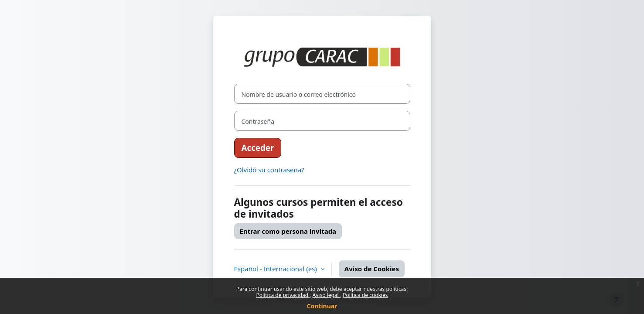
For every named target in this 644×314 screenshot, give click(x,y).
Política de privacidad (283, 295)
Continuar (322, 306)
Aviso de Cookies (372, 269)
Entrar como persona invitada (288, 231)
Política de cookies (365, 295)
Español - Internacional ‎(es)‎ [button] (276, 269)
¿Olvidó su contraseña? (269, 170)
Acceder (258, 148)
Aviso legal (326, 295)
